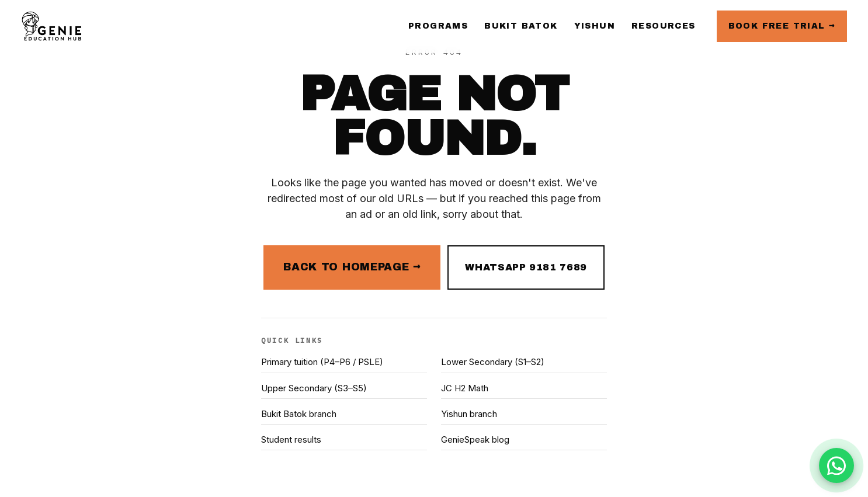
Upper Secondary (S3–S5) (314, 388)
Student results (291, 439)
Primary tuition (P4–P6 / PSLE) (322, 362)
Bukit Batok (521, 26)
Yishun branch (469, 414)
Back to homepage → (352, 267)
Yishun (595, 26)
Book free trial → (782, 26)
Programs (438, 26)
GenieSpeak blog (475, 439)
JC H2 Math (465, 388)
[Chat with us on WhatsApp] (836, 465)
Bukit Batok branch (299, 414)
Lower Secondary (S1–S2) (493, 362)
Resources (664, 26)
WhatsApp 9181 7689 (526, 267)
